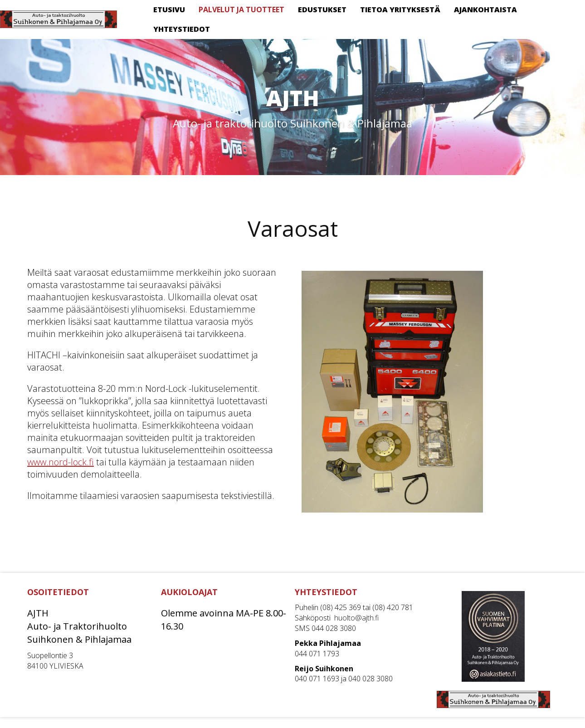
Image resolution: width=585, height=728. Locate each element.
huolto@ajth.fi (356, 618)
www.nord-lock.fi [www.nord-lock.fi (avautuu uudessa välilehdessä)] (61, 462)
